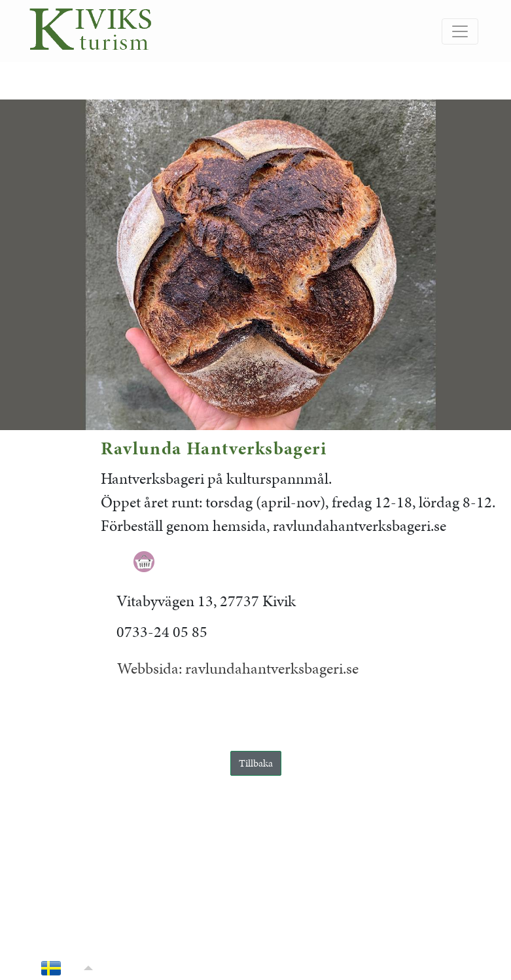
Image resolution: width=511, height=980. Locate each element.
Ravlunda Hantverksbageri (214, 448)
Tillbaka (256, 763)
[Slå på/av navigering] (460, 31)
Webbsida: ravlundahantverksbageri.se (238, 668)
